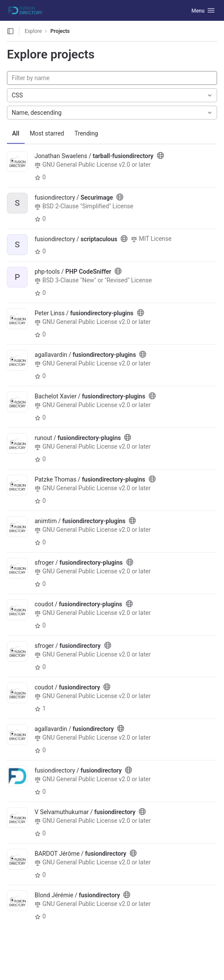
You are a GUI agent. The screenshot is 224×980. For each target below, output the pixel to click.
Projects (60, 31)
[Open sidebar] (10, 31)
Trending (86, 133)
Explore (33, 31)
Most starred (47, 133)
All (16, 133)
